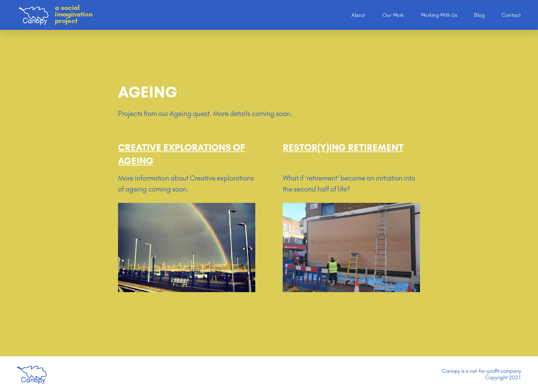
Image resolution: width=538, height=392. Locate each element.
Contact (511, 15)
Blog (479, 15)
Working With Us (439, 15)
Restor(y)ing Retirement (343, 147)
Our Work (393, 15)
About (358, 15)
